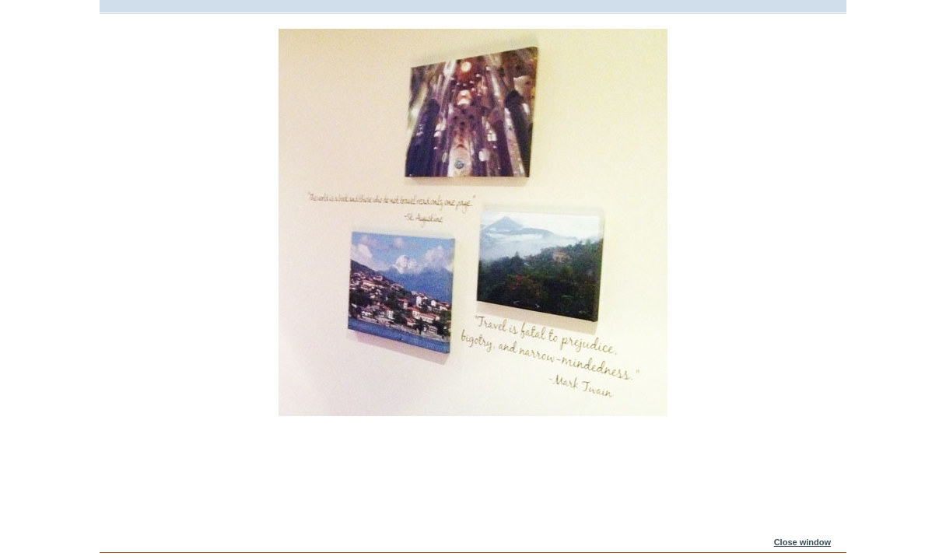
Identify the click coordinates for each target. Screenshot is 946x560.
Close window (802, 542)
